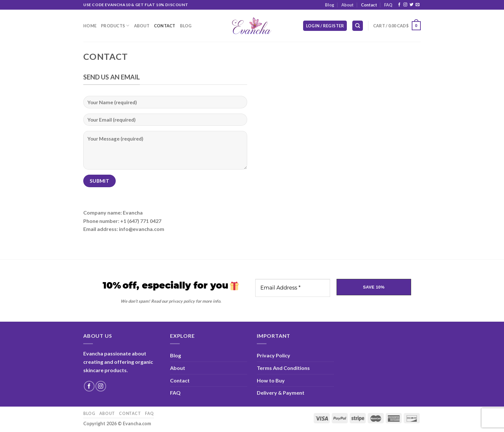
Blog (330, 5)
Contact (369, 5)
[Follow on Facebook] (399, 5)
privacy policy (182, 301)
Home (90, 26)
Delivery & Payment (281, 393)
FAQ (388, 5)
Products (115, 26)
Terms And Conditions (283, 368)
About (347, 5)
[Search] (358, 26)
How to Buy (271, 380)
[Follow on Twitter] (411, 5)
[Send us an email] (418, 5)
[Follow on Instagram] (405, 5)
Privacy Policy (274, 355)
